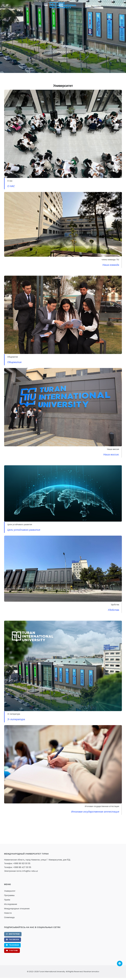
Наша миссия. (111, 455)
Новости (8, 913)
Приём (7, 900)
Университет (10, 891)
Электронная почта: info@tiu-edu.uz (21, 871)
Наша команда (111, 265)
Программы (9, 895)
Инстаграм (13, 934)
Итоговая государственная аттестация (95, 812)
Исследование (11, 904)
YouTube (12, 950)
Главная (63, 61)
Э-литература (16, 719)
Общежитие (14, 362)
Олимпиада (9, 917)
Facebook (13, 939)
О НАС (11, 186)
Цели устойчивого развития (24, 530)
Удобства (113, 610)
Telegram (12, 945)
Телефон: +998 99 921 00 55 (17, 863)
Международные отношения (17, 909)
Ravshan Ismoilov (91, 972)
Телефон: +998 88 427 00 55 (18, 867)
